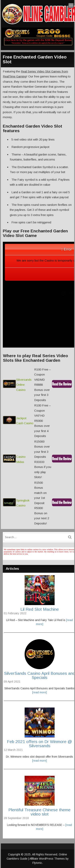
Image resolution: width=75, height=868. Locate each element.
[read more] (39, 692)
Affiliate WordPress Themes (47, 859)
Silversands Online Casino (24, 385)
